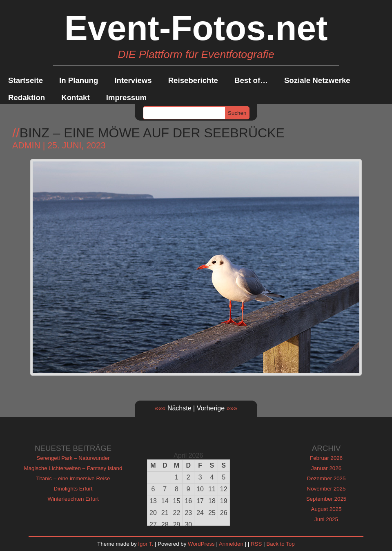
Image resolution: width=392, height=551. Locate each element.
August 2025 (326, 509)
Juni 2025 (326, 519)
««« (160, 408)
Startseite (26, 80)
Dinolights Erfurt (73, 489)
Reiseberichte (193, 80)
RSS (256, 544)
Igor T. (146, 544)
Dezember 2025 (326, 478)
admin (26, 146)
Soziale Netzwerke (317, 80)
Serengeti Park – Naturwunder (73, 458)
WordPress (201, 544)
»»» (232, 408)
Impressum (127, 97)
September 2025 (326, 499)
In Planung (79, 80)
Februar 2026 (326, 458)
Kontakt (75, 97)
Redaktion (27, 97)
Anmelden (231, 544)
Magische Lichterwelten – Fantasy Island (73, 468)
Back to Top (280, 544)
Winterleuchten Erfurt (73, 499)
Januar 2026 (326, 468)
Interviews (133, 80)
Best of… (251, 80)
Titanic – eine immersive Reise (73, 478)
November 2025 (326, 489)
